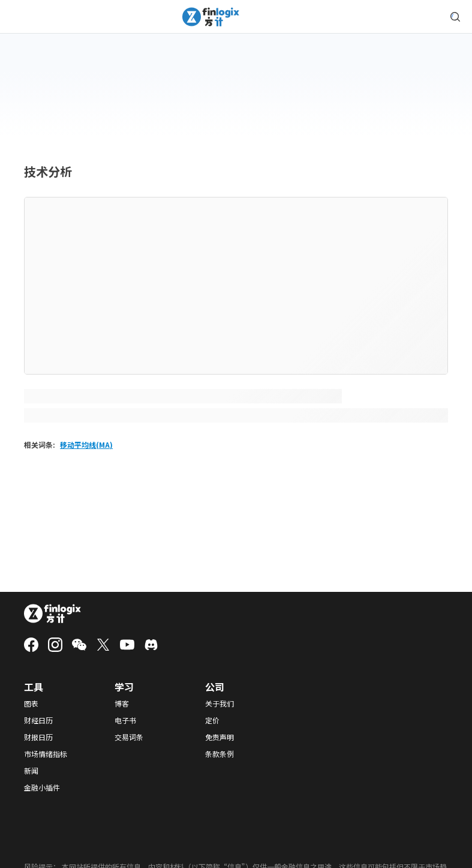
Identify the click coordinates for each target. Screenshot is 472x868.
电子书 (125, 720)
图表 (31, 704)
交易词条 (129, 737)
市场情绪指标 (46, 754)
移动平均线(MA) (86, 445)
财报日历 (38, 737)
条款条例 (220, 754)
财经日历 (38, 720)
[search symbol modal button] (455, 17)
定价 (212, 720)
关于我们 (220, 704)
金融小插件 (42, 788)
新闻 (31, 771)
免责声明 (220, 737)
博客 (122, 704)
